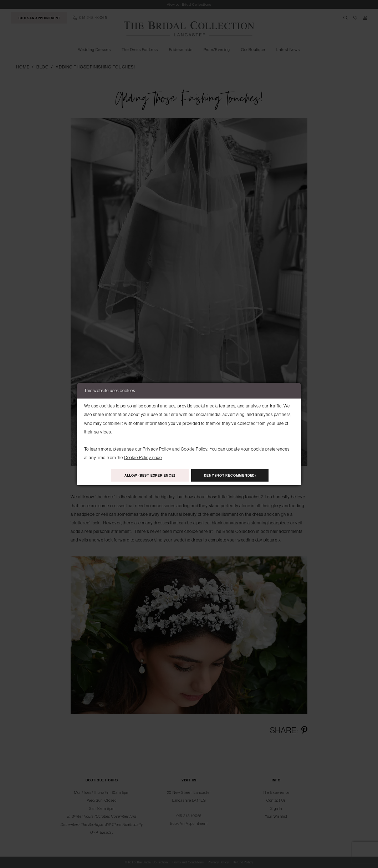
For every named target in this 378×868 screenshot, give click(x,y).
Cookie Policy (194, 449)
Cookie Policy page (143, 458)
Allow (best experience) (150, 475)
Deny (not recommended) (230, 475)
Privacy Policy (157, 449)
